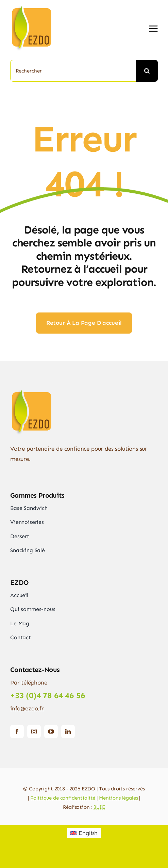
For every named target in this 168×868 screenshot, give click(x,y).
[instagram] (34, 732)
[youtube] (51, 732)
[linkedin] (68, 732)
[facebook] (17, 732)
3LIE (99, 807)
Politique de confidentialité (63, 798)
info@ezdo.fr (27, 708)
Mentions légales (119, 798)
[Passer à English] (84, 833)
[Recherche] (147, 71)
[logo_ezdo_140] (41, 7)
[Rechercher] (73, 71)
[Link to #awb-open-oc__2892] (153, 29)
